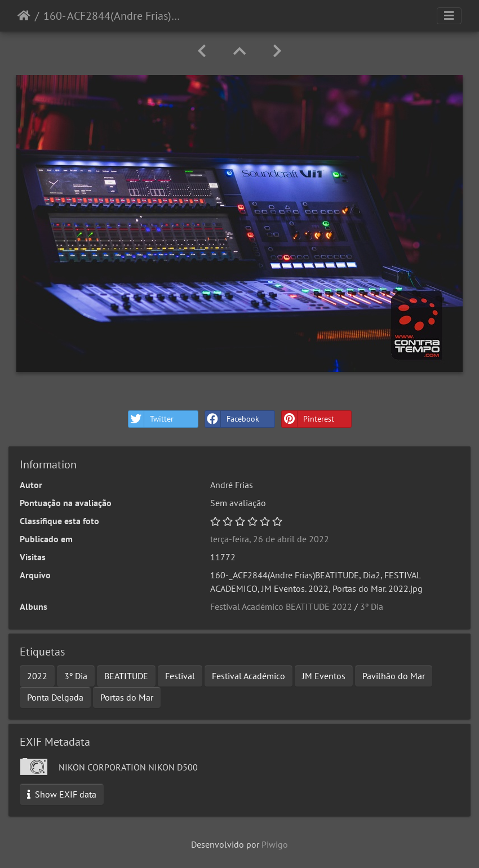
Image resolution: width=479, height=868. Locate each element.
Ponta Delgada (55, 697)
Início (24, 16)
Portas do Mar (127, 697)
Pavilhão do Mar (394, 676)
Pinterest (308, 419)
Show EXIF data (62, 794)
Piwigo (275, 844)
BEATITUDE (126, 676)
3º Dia (372, 606)
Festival (180, 676)
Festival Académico (249, 676)
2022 (37, 676)
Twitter (151, 419)
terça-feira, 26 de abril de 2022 (270, 539)
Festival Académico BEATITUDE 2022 (281, 606)
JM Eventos (324, 676)
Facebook (232, 419)
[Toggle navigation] (449, 16)
